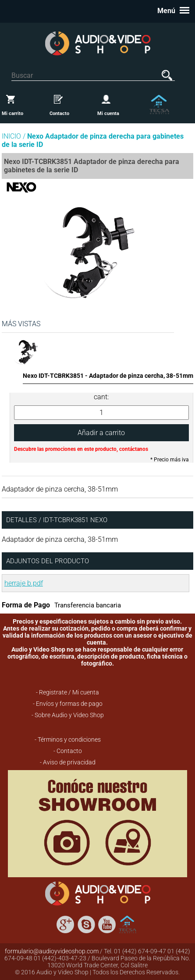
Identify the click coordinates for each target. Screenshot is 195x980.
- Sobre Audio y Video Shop (68, 715)
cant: (101, 397)
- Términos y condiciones (68, 739)
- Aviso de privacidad (68, 762)
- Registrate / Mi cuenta (67, 692)
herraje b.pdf (24, 583)
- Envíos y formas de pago (68, 704)
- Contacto (68, 751)
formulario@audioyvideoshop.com (52, 951)
